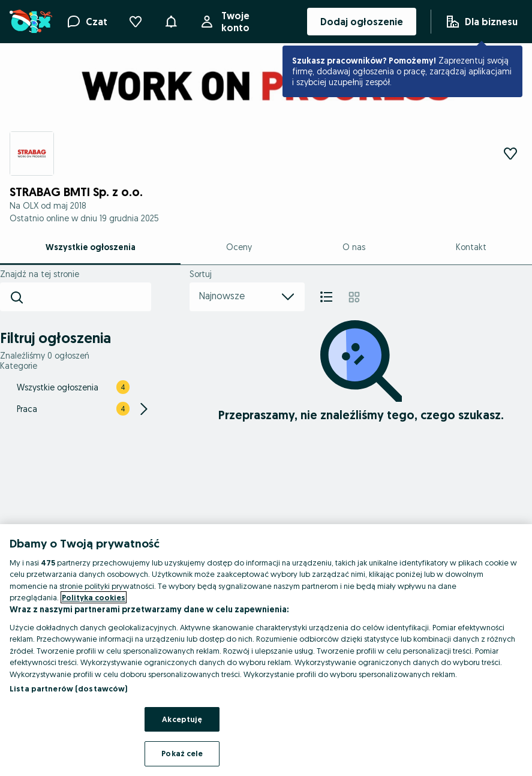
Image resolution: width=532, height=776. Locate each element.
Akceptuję (182, 719)
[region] (266, 650)
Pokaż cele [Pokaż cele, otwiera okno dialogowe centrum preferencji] (182, 753)
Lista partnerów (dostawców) (69, 688)
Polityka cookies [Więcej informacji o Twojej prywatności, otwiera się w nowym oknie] (94, 597)
